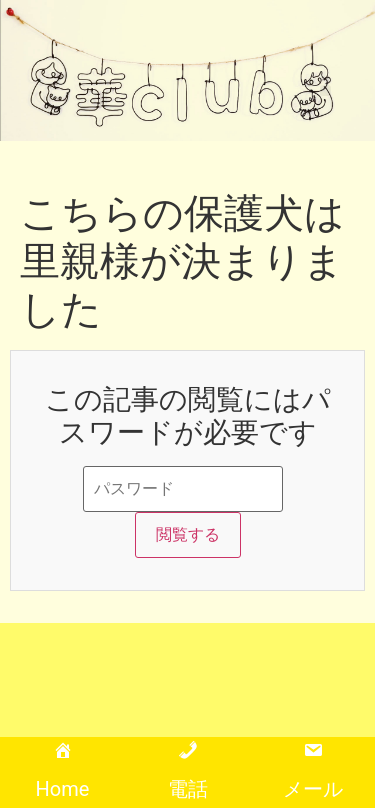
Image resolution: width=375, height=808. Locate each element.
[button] (325, 90)
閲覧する (188, 534)
